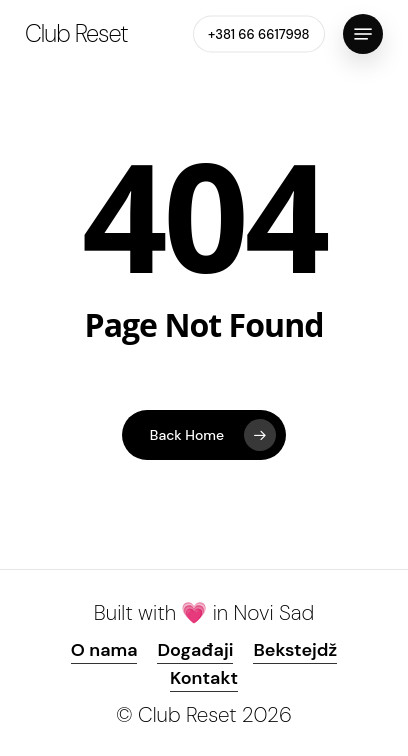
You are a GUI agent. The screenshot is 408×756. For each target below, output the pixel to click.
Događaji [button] (195, 650)
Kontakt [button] (204, 678)
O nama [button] (104, 650)
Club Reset (76, 34)
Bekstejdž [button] (295, 650)
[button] (363, 34)
